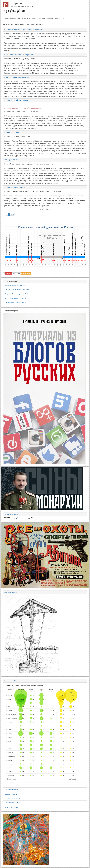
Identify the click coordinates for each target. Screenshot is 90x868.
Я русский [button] (9, 274)
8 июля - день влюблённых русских (17, 290)
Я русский (16, 4)
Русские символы (10, 592)
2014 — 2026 (16, 274)
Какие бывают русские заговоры (16, 77)
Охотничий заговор (11, 132)
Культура (41, 18)
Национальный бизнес (12, 681)
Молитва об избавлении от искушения (19, 55)
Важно (57, 18)
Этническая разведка (13, 798)
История (33, 18)
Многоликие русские (12, 807)
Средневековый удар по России (16, 302)
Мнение (50, 18)
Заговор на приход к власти (15, 187)
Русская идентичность (13, 803)
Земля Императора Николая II (15, 298)
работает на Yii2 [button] (26, 274)
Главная (6, 18)
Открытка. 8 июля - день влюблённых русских (21, 294)
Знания (25, 18)
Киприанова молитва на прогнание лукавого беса (23, 30)
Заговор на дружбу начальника (16, 100)
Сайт (64, 18)
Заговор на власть (11, 160)
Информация (15, 18)
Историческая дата (11, 514)
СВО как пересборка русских (15, 285)
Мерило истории (11, 794)
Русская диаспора (11, 790)
